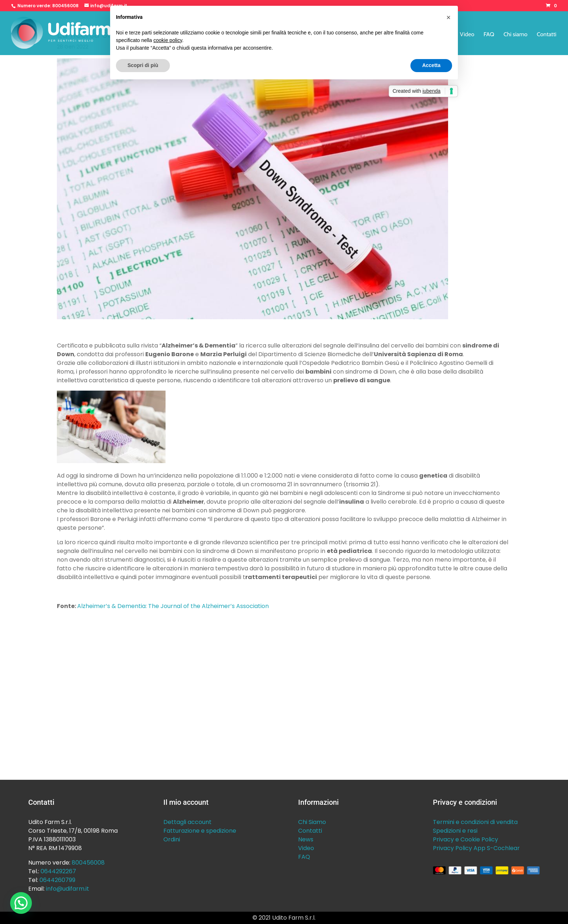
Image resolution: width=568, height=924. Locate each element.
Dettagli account (187, 822)
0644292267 (58, 871)
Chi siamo (515, 35)
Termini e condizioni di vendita (475, 822)
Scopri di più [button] (143, 65)
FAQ (489, 35)
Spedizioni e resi (455, 831)
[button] (21, 903)
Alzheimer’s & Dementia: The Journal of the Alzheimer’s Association (173, 606)
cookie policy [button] (168, 40)
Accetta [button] (431, 65)
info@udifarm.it (68, 889)
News (306, 839)
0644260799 (57, 880)
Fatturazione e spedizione (200, 831)
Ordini (172, 839)
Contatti (547, 35)
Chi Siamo (312, 822)
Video (467, 35)
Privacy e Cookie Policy (465, 839)
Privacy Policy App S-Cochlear (476, 848)
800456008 (65, 6)
